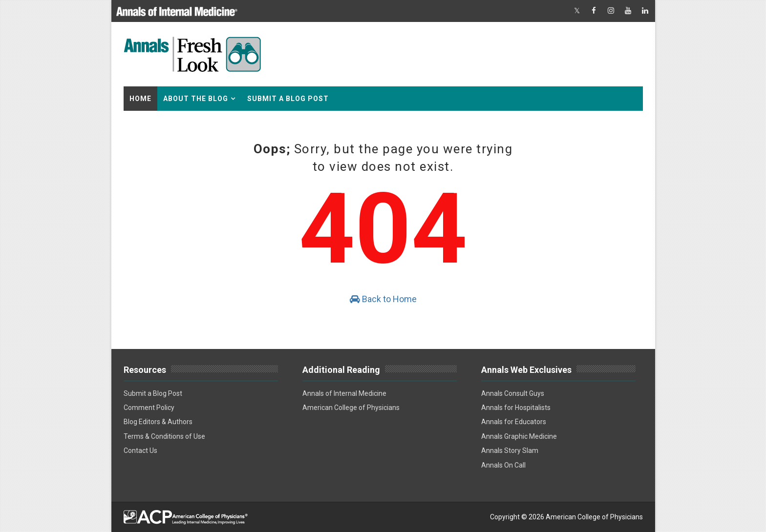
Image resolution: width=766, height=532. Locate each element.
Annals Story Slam (510, 450)
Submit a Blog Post (288, 99)
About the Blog (196, 99)
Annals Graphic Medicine (519, 436)
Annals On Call (503, 465)
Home (140, 99)
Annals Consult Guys (513, 393)
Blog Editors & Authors (158, 422)
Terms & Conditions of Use (164, 436)
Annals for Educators (514, 422)
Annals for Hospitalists (516, 408)
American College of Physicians (351, 408)
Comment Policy (149, 408)
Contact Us (140, 450)
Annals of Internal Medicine (344, 393)
